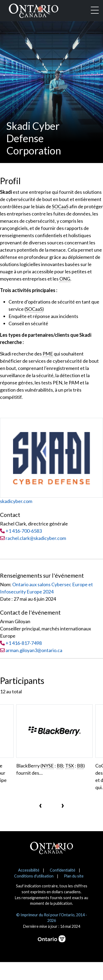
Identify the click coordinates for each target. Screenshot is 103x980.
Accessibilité (29, 870)
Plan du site (74, 876)
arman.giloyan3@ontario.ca (34, 650)
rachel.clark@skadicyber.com (33, 538)
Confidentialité (63, 870)
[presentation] (40, 805)
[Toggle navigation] (95, 11)
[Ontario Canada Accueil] (34, 10)
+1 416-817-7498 (24, 643)
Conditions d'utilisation (34, 876)
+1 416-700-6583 (24, 531)
